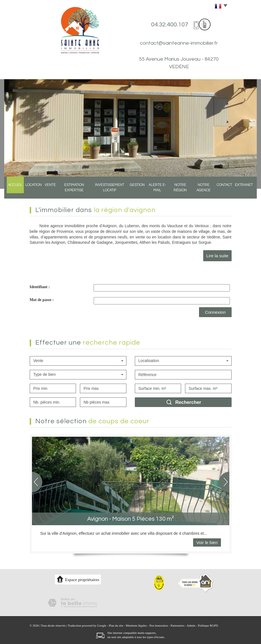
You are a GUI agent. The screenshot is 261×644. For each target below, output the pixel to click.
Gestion (136, 191)
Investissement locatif (108, 191)
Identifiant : (40, 287)
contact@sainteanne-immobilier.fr (179, 43)
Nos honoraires (159, 625)
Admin (191, 625)
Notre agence (207, 191)
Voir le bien (207, 542)
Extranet (247, 191)
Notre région (182, 191)
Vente (47, 191)
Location (30, 191)
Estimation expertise (71, 191)
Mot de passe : (42, 300)
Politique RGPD (208, 625)
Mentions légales (136, 625)
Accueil (12, 191)
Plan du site (116, 625)
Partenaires (178, 625)
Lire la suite (217, 256)
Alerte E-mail (157, 191)
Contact (229, 191)
